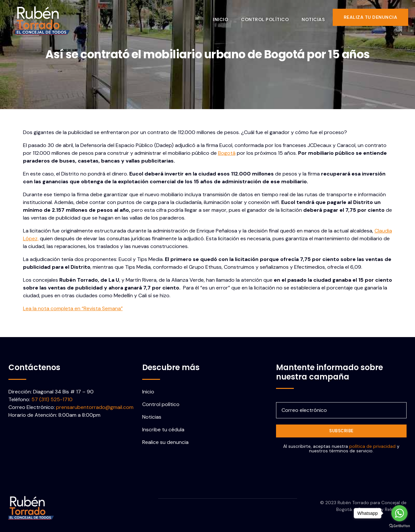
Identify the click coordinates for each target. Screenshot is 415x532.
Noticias (316, 17)
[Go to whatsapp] (399, 513)
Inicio (223, 17)
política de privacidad (372, 446)
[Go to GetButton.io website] (399, 526)
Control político (268, 17)
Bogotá (227, 153)
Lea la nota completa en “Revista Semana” (73, 308)
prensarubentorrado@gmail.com (95, 407)
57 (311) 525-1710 (52, 399)
